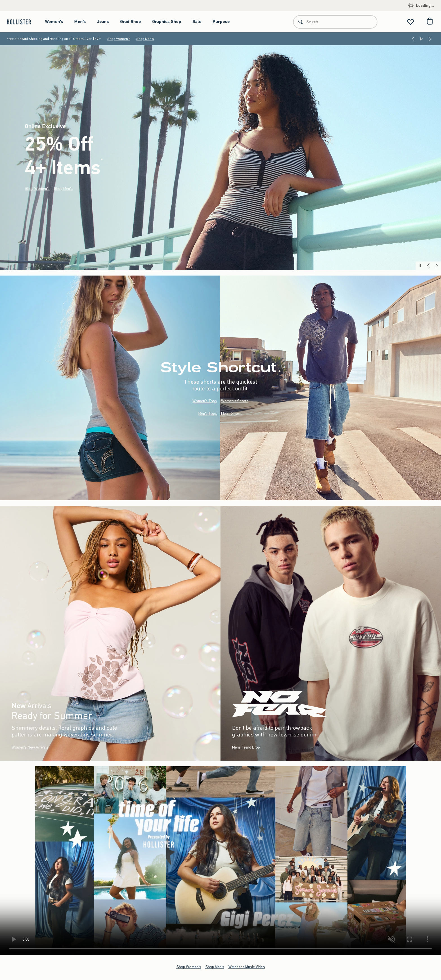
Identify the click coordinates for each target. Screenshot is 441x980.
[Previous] (413, 39)
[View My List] (411, 22)
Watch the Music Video (247, 967)
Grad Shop (130, 22)
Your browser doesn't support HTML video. (220, 861)
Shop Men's (145, 39)
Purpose (221, 22)
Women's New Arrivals (30, 747)
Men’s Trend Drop (246, 747)
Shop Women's (119, 39)
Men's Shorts (232, 414)
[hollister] (22, 22)
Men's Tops (208, 414)
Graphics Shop (167, 22)
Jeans (103, 22)
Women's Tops (205, 401)
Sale (197, 22)
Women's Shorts (235, 401)
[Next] (430, 39)
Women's (54, 22)
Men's (80, 22)
